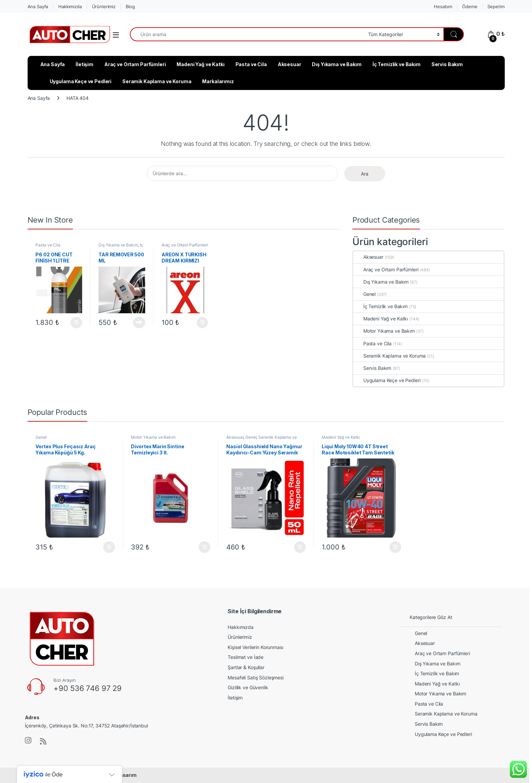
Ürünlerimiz (104, 6)
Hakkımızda (70, 6)
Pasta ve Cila (251, 64)
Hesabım (443, 6)
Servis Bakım (447, 64)
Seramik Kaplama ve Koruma (157, 81)
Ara (365, 174)
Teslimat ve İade (246, 657)
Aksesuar (290, 64)
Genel (364, 294)
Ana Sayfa (38, 6)
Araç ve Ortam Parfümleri (135, 64)
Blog (130, 6)
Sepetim (496, 6)
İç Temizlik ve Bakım (397, 64)
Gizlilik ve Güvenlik (248, 687)
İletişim (85, 64)
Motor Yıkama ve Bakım (384, 331)
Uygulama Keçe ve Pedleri (81, 81)
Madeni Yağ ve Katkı (200, 64)
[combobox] (247, 34)
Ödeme (470, 6)
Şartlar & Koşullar (246, 667)
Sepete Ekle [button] (76, 323)
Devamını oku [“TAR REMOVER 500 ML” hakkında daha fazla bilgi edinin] (139, 322)
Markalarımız (218, 81)
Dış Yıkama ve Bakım (337, 64)
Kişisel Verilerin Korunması (255, 647)
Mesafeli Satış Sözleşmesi (256, 677)
